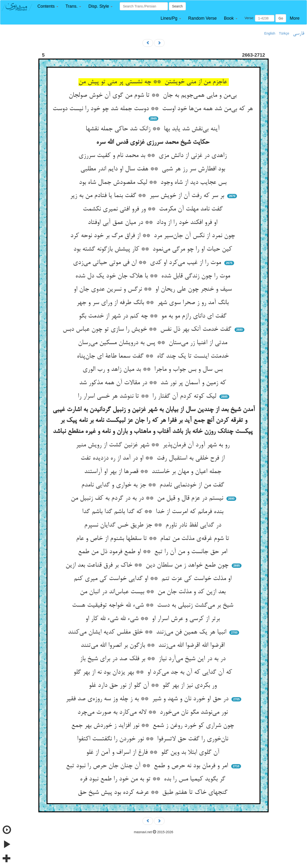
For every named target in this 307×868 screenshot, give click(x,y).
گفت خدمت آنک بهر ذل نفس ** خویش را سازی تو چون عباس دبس (148, 329)
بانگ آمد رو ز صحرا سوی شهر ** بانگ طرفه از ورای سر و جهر (153, 303)
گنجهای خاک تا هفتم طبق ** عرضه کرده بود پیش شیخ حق (153, 793)
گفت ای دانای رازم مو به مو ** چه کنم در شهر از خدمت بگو (153, 316)
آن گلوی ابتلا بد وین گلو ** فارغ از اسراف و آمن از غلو (154, 753)
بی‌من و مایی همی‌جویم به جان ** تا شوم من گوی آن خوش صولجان (153, 96)
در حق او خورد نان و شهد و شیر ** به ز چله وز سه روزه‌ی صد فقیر (148, 699)
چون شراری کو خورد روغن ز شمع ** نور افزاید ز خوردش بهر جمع (153, 726)
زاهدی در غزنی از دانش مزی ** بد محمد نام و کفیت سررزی (153, 156)
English (270, 33)
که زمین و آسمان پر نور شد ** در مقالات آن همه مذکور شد (153, 383)
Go (281, 18)
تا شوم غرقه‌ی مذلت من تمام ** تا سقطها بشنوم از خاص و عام (153, 539)
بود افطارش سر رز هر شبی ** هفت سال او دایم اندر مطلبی (154, 169)
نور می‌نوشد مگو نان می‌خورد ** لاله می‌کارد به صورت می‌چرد (153, 712)
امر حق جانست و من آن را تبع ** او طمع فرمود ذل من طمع (153, 552)
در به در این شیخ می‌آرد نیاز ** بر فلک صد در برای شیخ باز (154, 659)
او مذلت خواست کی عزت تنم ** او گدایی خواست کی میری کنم (153, 579)
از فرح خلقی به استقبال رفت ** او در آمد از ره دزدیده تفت (153, 458)
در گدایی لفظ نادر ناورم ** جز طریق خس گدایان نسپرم (154, 525)
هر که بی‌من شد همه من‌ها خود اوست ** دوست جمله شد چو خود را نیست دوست (154, 109)
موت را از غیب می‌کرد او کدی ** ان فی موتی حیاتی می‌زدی (148, 263)
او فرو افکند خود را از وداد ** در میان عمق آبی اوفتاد (153, 223)
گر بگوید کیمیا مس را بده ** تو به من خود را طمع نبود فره (153, 779)
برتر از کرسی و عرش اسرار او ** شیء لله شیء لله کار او (153, 619)
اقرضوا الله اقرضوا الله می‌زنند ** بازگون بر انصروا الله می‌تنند (153, 646)
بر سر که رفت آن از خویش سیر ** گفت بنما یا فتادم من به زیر (148, 196)
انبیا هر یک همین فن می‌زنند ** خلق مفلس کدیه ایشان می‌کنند (148, 632)
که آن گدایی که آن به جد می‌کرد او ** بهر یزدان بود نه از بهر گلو (154, 672)
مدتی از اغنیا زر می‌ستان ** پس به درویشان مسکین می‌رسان (153, 343)
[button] (48, 6)
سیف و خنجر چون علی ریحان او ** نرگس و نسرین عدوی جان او (154, 289)
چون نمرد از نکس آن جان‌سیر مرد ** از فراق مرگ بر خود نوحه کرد (153, 236)
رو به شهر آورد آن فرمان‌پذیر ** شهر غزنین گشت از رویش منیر (154, 445)
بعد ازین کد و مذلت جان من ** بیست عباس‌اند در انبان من (154, 592)
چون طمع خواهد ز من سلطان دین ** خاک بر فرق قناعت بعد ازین (148, 565)
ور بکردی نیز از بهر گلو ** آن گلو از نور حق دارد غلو (154, 686)
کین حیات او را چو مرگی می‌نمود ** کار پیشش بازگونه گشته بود (154, 249)
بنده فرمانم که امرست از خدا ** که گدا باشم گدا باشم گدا (154, 512)
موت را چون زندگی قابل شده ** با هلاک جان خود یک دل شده (154, 276)
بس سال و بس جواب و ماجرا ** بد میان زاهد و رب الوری (153, 370)
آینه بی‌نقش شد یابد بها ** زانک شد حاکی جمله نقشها (153, 129)
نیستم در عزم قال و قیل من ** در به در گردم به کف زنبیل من (148, 498)
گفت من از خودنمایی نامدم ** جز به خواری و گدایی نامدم (154, 485)
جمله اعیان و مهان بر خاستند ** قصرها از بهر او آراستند (154, 472)
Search (177, 6)
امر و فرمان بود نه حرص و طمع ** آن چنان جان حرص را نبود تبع (148, 766)
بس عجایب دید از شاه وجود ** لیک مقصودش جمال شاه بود (154, 183)
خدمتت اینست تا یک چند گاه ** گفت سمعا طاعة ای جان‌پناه (154, 356)
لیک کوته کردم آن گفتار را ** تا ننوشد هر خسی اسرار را (148, 396)
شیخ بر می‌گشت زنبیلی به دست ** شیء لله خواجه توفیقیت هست (153, 605)
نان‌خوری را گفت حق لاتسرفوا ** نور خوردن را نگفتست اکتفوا (153, 739)
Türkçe (284, 33)
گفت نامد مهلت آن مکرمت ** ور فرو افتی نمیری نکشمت (154, 209)
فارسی (298, 34)
